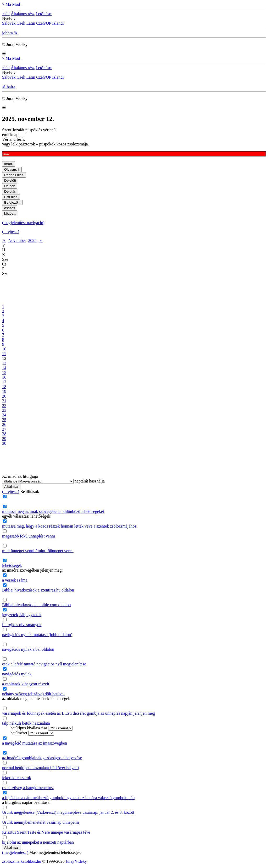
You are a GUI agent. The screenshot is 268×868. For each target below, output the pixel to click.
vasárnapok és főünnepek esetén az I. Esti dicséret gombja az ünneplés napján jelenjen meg (79, 713)
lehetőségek (12, 565)
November (17, 240)
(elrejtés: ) (11, 232)
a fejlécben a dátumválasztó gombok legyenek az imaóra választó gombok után (68, 798)
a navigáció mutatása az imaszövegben (35, 743)
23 (4, 410)
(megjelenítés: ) (15, 852)
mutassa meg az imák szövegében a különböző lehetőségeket (53, 511)
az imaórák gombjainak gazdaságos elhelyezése (42, 758)
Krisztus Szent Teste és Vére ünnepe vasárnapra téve (46, 832)
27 (4, 429)
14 (4, 368)
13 (4, 363)
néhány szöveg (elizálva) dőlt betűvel (33, 694)
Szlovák (9, 23)
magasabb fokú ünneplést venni (29, 536)
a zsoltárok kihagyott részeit (26, 684)
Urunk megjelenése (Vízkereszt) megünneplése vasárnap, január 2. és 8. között (68, 812)
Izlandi (58, 23)
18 (4, 387)
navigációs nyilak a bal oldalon (28, 649)
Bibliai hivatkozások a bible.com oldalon (37, 605)
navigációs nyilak (17, 674)
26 (4, 424)
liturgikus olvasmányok (22, 625)
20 (4, 396)
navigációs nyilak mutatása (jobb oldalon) (37, 635)
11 (4, 354)
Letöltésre (44, 14)
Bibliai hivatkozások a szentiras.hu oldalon (38, 590)
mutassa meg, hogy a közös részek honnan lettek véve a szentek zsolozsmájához (69, 526)
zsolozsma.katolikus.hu (22, 861)
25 (4, 420)
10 (4, 349)
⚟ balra (9, 87)
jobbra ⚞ (10, 33)
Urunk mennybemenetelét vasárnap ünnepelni (41, 822)
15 (4, 373)
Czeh (21, 23)
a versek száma (15, 580)
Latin (31, 23)
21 (4, 401)
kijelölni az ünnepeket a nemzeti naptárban (38, 842)
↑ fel (6, 14)
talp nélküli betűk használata (26, 723)
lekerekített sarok (17, 778)
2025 (32, 240)
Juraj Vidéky (76, 861)
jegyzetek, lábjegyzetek (22, 615)
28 (4, 434)
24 (4, 415)
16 (4, 377)
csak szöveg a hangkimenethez (28, 788)
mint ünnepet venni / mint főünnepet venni (38, 551)
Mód (16, 4)
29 (4, 439)
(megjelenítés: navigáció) (23, 223)
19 (4, 391)
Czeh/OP (44, 23)
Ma (8, 4)
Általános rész (23, 14)
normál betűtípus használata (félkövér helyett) (41, 768)
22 (4, 406)
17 (4, 382)
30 (4, 443)
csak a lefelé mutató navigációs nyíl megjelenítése (44, 664)
